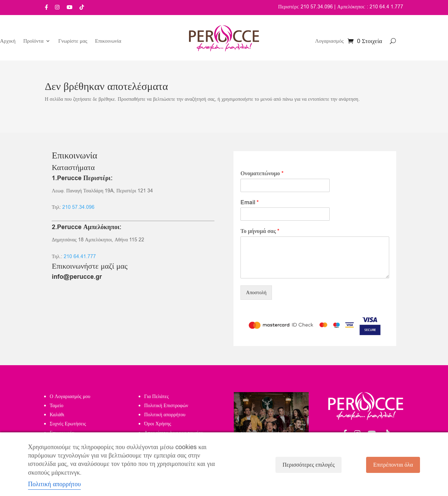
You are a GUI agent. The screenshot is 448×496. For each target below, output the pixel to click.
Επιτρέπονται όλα (393, 465)
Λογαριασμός (329, 41)
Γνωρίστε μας (73, 41)
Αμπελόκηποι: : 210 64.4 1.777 (370, 7)
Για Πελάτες (156, 396)
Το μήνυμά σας (260, 231)
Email (250, 203)
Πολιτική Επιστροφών (166, 406)
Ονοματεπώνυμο (262, 174)
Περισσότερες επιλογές (309, 465)
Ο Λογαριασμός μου (70, 396)
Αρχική (8, 41)
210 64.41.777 (80, 257)
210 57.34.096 (78, 207)
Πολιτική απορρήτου (165, 415)
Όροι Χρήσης (158, 424)
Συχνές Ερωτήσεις (68, 424)
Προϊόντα (33, 41)
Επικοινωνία (108, 41)
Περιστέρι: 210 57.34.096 (306, 7)
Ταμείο (57, 406)
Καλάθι (57, 415)
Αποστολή (256, 293)
